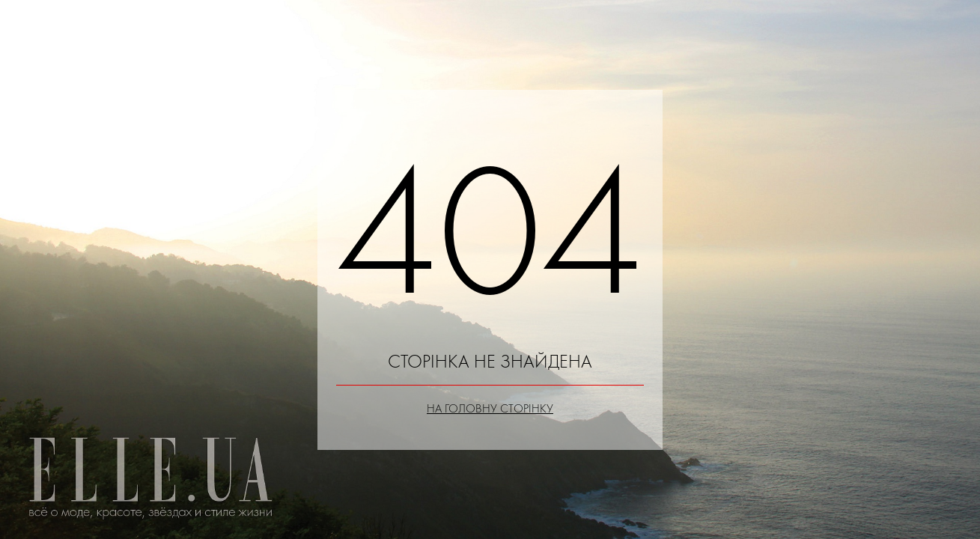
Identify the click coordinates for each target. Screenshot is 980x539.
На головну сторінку (490, 408)
